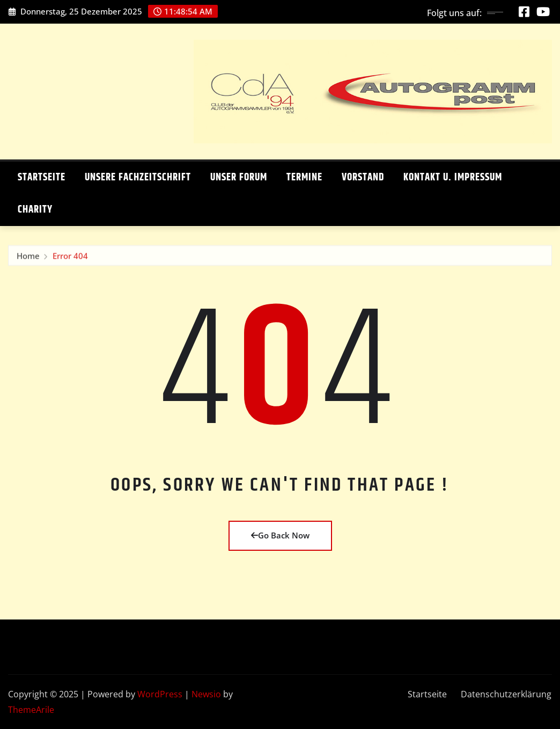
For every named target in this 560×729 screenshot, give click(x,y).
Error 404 (70, 257)
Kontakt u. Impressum (453, 177)
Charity (35, 210)
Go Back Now (280, 535)
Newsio (206, 694)
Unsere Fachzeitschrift (138, 177)
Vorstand (363, 177)
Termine (304, 177)
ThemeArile (31, 710)
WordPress (160, 694)
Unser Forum (239, 177)
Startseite (42, 177)
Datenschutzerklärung (506, 694)
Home (28, 257)
